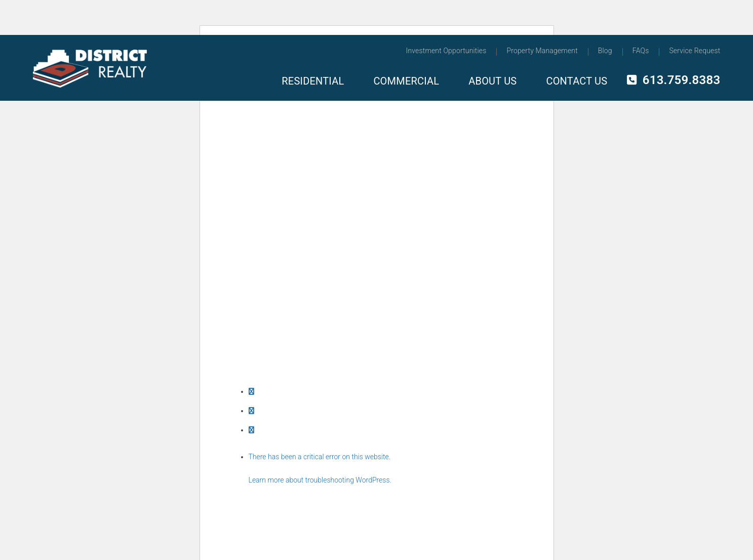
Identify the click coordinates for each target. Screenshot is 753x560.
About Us (492, 81)
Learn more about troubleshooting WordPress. (320, 480)
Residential (313, 81)
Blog (605, 51)
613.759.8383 (673, 80)
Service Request (695, 51)
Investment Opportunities (446, 51)
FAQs (641, 51)
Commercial (406, 81)
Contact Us (577, 81)
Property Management (542, 51)
